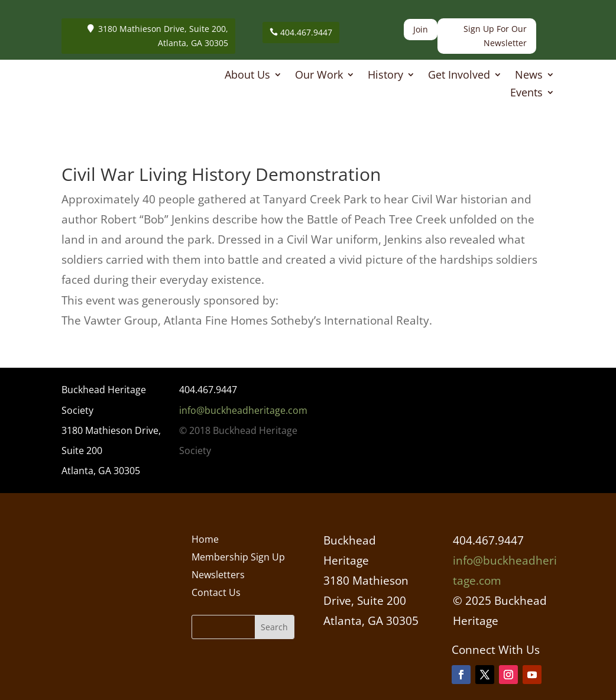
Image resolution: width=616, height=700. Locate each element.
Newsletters (218, 576)
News (529, 76)
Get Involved (459, 76)
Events (526, 94)
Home (205, 540)
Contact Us (216, 594)
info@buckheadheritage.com (243, 410)
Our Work (319, 76)
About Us (247, 76)
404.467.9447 (306, 32)
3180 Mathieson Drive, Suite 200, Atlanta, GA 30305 (163, 36)
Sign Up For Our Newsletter (495, 36)
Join (421, 29)
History (385, 76)
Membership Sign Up (238, 558)
